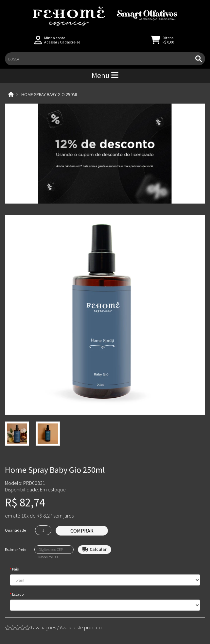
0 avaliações (43, 627)
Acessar (51, 42)
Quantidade (15, 530)
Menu (105, 75)
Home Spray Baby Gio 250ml (50, 94)
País (15, 569)
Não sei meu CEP (49, 557)
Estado (18, 594)
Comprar (82, 531)
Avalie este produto (81, 627)
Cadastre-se (70, 42)
